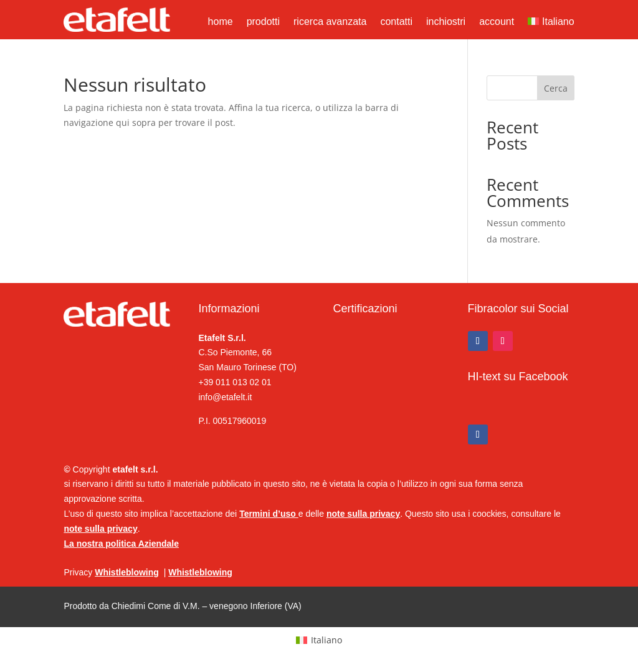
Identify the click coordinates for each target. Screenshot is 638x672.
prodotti (263, 22)
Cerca (556, 88)
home (221, 22)
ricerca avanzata (330, 22)
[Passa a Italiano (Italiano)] (319, 640)
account (497, 22)
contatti (396, 22)
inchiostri (446, 22)
